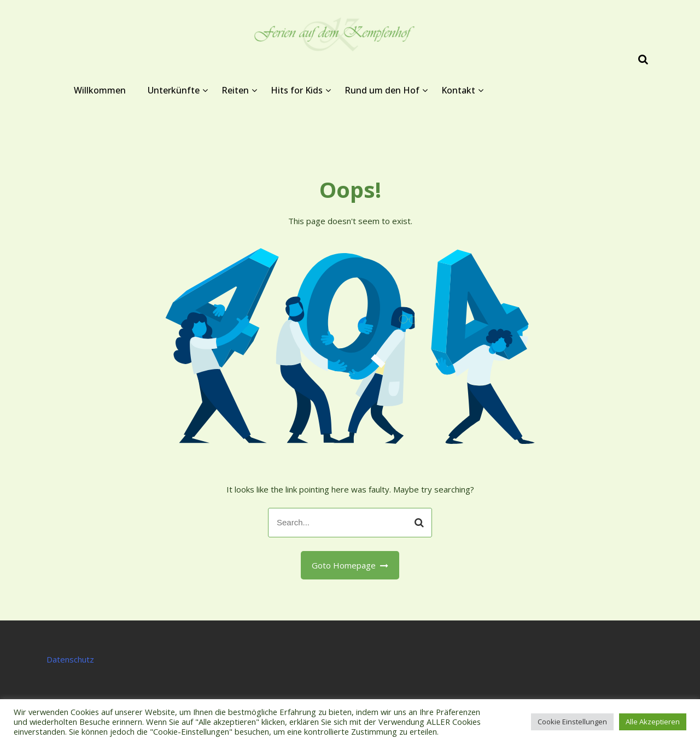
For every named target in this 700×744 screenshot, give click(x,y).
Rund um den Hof (382, 90)
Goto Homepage (350, 565)
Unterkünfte (174, 90)
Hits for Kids (297, 90)
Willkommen (100, 90)
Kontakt (458, 90)
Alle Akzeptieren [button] (653, 722)
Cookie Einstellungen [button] (572, 722)
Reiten (235, 90)
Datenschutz (70, 659)
